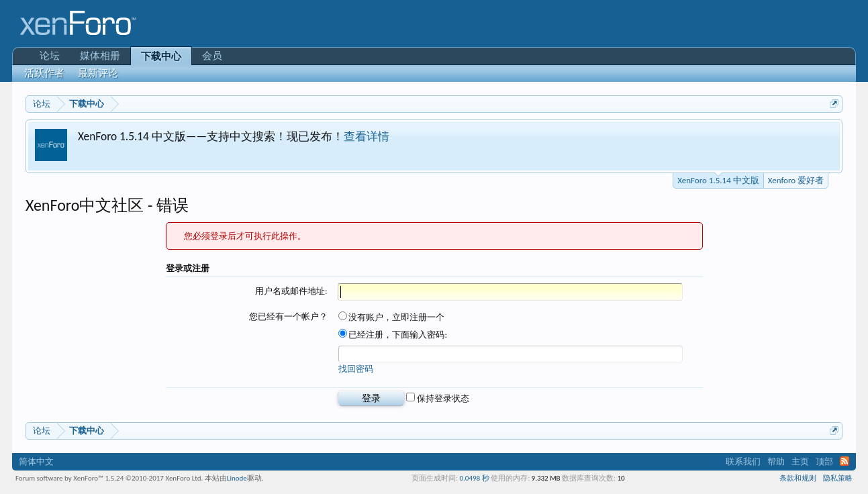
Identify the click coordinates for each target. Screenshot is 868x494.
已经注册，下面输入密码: (393, 335)
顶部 (824, 461)
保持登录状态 (438, 398)
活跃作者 (44, 73)
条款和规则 (798, 478)
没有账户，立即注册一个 (392, 317)
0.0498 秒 (474, 478)
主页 (800, 461)
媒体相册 (100, 56)
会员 (212, 56)
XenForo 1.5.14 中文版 (718, 179)
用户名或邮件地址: (291, 291)
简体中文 (36, 461)
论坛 (50, 56)
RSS (845, 461)
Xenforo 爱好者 (796, 180)
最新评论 (98, 73)
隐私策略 (838, 478)
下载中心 (161, 56)
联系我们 (743, 461)
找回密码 (356, 369)
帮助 (776, 461)
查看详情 (367, 136)
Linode (237, 478)
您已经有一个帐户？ (288, 316)
